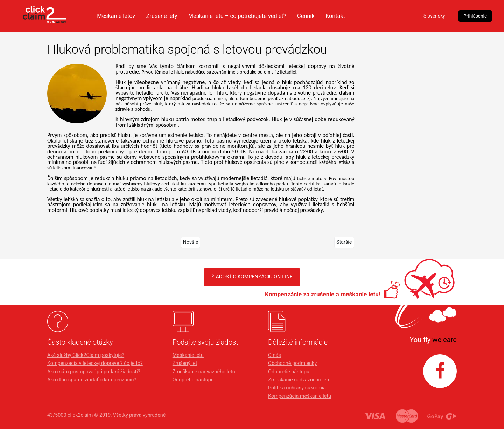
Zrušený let (185, 363)
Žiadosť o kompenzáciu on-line (252, 277)
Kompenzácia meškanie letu (300, 396)
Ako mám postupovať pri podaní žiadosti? (94, 372)
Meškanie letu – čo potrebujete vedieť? (273, 16)
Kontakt (375, 16)
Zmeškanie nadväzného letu (204, 372)
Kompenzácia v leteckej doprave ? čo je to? (95, 363)
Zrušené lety (194, 16)
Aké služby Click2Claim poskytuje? (86, 355)
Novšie (191, 242)
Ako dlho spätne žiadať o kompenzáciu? (92, 380)
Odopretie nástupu (193, 380)
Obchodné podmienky (292, 363)
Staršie (344, 242)
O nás (275, 355)
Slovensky (408, 16)
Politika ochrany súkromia (297, 388)
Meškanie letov (146, 16)
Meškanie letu (188, 355)
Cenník (345, 16)
